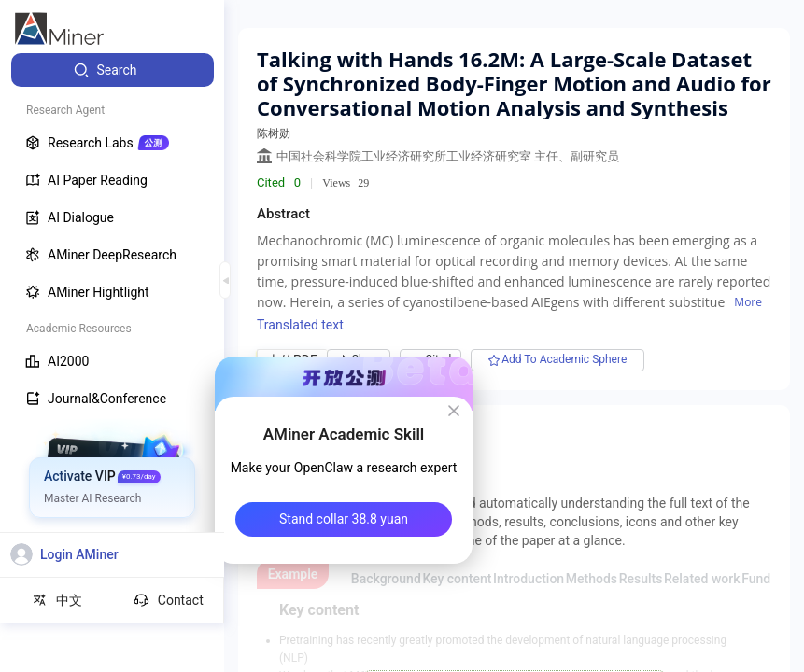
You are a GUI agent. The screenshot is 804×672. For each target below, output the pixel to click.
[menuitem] (113, 70)
